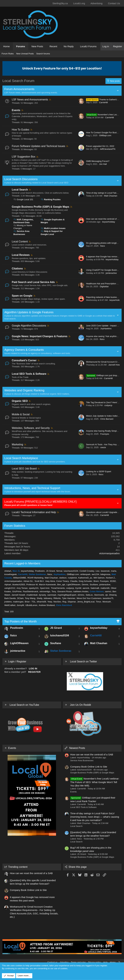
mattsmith (105, 588)
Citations (17, 269)
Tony (54, 591)
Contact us (52, 962)
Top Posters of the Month (21, 621)
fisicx (103, 246)
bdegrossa (105, 574)
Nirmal (59, 571)
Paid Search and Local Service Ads (33, 282)
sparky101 (34, 588)
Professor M (32, 585)
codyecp (108, 405)
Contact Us (114, 3)
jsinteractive (111, 273)
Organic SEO (20, 401)
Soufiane (94, 585)
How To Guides (21, 130)
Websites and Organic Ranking (24, 390)
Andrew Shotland (47, 605)
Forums (21, 46)
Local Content (20, 242)
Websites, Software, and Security (31, 428)
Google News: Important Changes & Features (40, 336)
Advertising (96, 3)
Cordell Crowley (87, 571)
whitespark (85, 574)
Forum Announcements (19, 89)
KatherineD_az (85, 578)
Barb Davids (10, 598)
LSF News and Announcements (30, 100)
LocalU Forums (88, 46)
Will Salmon (99, 578)
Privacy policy (95, 962)
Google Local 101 (23, 199)
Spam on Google (22, 296)
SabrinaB (95, 588)
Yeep (50, 602)
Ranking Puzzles (51, 199)
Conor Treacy (62, 581)
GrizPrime (17, 591)
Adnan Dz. (28, 581)
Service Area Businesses (82, 760)
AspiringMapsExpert (67, 595)
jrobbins (8, 602)
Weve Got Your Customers (89, 598)
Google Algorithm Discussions (29, 326)
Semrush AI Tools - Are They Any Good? (105, 444)
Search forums (43, 54)
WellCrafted (10, 605)
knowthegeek (11, 574)
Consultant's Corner (24, 360)
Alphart (8, 585)
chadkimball (32, 595)
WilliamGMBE (20, 578)
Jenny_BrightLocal (86, 602)
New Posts (37, 46)
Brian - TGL (30, 602)
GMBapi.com (105, 135)
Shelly (39, 598)
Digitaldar (104, 286)
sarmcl (108, 591)
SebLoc (89, 595)
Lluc (98, 571)
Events (16, 110)
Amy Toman (22, 588)
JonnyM (20, 605)
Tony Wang (30, 598)
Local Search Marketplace (21, 458)
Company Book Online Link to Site (89, 767)
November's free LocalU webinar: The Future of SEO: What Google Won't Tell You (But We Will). (95, 782)
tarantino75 (108, 598)
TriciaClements (58, 588)
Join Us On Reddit (80, 705)
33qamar (72, 602)
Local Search (20, 190)
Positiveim (40, 571)
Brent (96, 581)
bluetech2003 (19, 585)
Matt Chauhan (111, 196)
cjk (107, 595)
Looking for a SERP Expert (99, 471)
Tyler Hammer (69, 598)
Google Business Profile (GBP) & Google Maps (41, 207)
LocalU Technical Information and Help (34, 512)
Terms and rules (78, 962)
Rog (64, 602)
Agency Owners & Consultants (24, 350)
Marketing (17, 444)
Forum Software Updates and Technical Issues (39, 146)
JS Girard (50, 571)
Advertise (64, 962)
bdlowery (48, 598)
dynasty (42, 595)
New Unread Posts (25, 54)
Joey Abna (50, 581)
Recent (53, 46)
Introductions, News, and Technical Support (32, 488)
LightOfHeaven (73, 585)
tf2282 (113, 581)
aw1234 (95, 574)
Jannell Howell (115, 365)
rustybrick (72, 578)
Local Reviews (21, 255)
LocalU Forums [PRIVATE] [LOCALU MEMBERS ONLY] (40, 502)
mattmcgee (18, 602)
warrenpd (52, 595)
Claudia (74, 581)
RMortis (57, 598)
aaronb (86, 588)
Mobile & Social (21, 414)
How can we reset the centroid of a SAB (105, 219)
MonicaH (107, 602)
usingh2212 (10, 588)
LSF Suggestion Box (24, 157)
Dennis (85, 585)
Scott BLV (39, 581)
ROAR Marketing (35, 578)
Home (6, 46)
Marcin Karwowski (47, 585)
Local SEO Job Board (24, 469)
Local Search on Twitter (83, 661)
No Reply (69, 46)
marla (114, 571)
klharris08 (41, 602)
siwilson (63, 578)
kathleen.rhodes (81, 591)
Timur (99, 602)
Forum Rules (8, 54)
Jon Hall (103, 164)
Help (106, 962)
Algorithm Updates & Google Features (29, 312)
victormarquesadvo (109, 553)
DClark (20, 598)
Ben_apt (61, 585)
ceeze (103, 447)
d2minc (81, 595)
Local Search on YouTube (24, 705)
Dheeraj (113, 595)
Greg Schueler (85, 581)
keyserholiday (109, 222)
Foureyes (105, 434)
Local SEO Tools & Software (29, 374)
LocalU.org (79, 3)
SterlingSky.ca (60, 3)
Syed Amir (45, 588)
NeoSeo (57, 602)
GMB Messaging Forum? (98, 161)
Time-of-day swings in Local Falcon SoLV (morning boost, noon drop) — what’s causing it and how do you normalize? (95, 817)
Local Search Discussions (21, 179)
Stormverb (99, 595)
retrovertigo (45, 591)
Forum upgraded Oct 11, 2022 (100, 146)
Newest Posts (77, 748)
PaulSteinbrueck (31, 591)
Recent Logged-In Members (22, 563)
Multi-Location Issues (53, 228)
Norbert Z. (111, 578)
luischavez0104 (71, 571)
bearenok (105, 571)
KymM (78, 588)
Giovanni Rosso (65, 591)
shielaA (8, 571)
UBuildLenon (31, 605)
